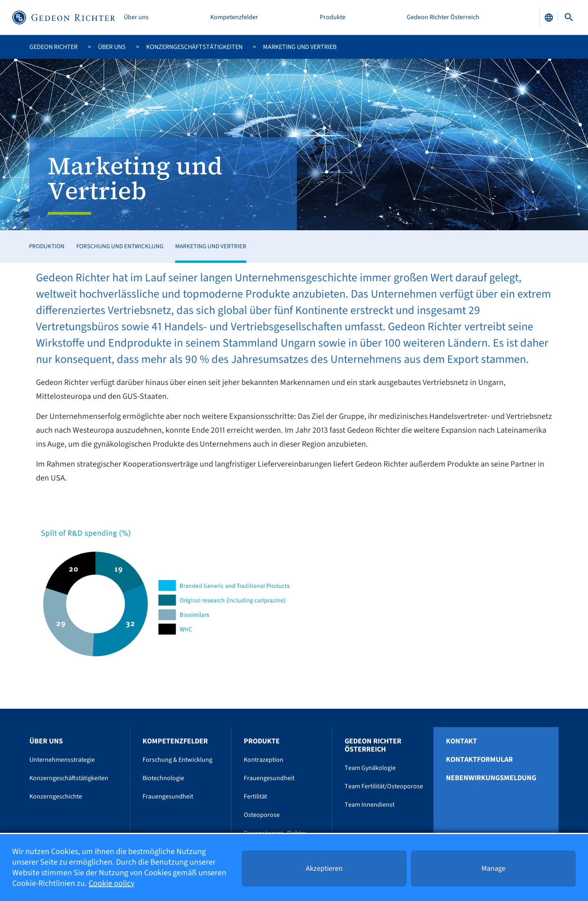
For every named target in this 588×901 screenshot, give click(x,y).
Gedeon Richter (53, 47)
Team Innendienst (370, 805)
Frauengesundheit (168, 796)
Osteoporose (262, 815)
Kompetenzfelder (234, 17)
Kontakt (461, 741)
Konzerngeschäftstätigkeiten (194, 47)
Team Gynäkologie (370, 768)
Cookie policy (111, 883)
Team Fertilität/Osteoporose (384, 786)
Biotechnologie (163, 778)
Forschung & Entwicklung (177, 760)
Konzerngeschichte (56, 796)
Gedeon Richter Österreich (443, 17)
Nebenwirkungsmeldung (491, 778)
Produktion (47, 246)
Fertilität (255, 796)
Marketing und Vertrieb (211, 246)
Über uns (136, 17)
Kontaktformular (479, 760)
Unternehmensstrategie (62, 760)
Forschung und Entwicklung (120, 246)
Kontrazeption (264, 760)
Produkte (333, 17)
